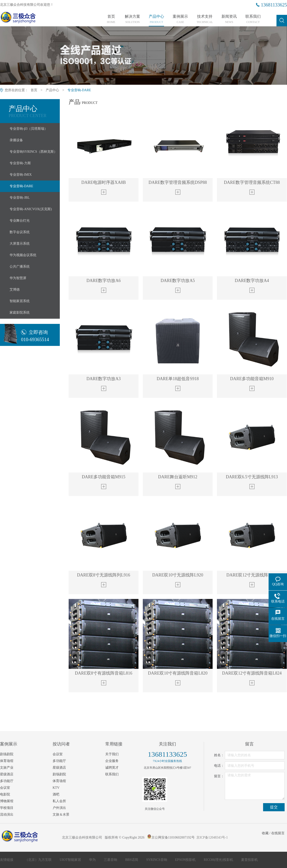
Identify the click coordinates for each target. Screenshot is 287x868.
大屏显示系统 (20, 244)
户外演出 (59, 808)
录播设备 (16, 140)
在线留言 (278, 833)
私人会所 (59, 801)
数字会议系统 (20, 232)
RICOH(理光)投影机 (219, 860)
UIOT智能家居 (71, 860)
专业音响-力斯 (20, 163)
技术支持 (205, 19)
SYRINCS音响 (157, 860)
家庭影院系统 (20, 313)
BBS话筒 (132, 860)
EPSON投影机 (186, 860)
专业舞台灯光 (20, 221)
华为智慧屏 (18, 278)
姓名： (219, 755)
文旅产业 (7, 768)
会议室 (5, 788)
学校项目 (7, 808)
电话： (219, 766)
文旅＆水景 (61, 814)
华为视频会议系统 (23, 255)
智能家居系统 (20, 301)
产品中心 (156, 19)
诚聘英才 (112, 768)
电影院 (5, 794)
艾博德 (15, 290)
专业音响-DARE (79, 90)
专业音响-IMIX (21, 175)
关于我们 (112, 754)
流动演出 (7, 814)
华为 (93, 860)
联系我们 (253, 19)
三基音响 (111, 860)
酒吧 (56, 794)
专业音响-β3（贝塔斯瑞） (29, 129)
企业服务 (112, 761)
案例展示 (180, 19)
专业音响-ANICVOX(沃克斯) (31, 209)
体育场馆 (7, 761)
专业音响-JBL (20, 198)
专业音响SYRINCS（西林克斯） (33, 152)
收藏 (265, 833)
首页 (111, 19)
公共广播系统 (20, 267)
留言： (219, 776)
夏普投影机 (249, 860)
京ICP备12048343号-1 (212, 837)
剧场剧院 (7, 754)
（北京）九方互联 (39, 860)
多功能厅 (7, 781)
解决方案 (132, 19)
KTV (56, 788)
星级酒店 (7, 774)
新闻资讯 (229, 19)
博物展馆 (7, 801)
